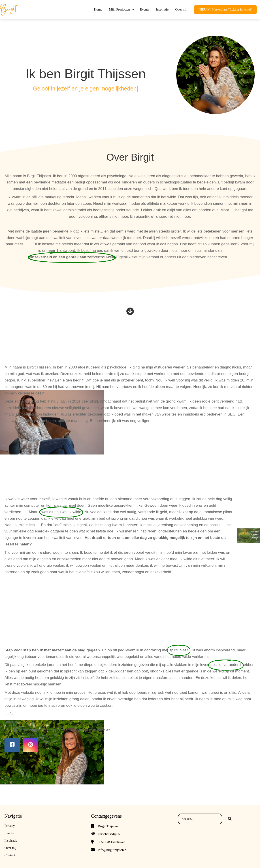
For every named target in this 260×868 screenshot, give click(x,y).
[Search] (230, 819)
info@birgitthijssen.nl (112, 850)
